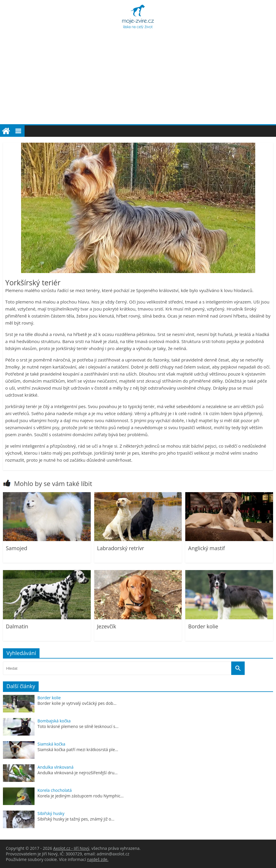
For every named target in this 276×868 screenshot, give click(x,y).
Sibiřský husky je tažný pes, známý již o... (76, 819)
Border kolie (203, 626)
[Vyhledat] (238, 668)
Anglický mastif (206, 548)
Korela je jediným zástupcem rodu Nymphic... (80, 796)
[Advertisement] (138, 80)
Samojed (17, 548)
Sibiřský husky (51, 813)
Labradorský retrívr (121, 548)
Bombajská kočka (54, 721)
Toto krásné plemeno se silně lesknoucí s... (78, 726)
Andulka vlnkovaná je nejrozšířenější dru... (78, 773)
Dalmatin (17, 626)
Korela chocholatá (55, 790)
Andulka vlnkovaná (55, 767)
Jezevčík (107, 626)
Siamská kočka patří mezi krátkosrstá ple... (78, 750)
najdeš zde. (98, 859)
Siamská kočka (51, 744)
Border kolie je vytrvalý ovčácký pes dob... (77, 703)
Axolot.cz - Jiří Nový (71, 848)
